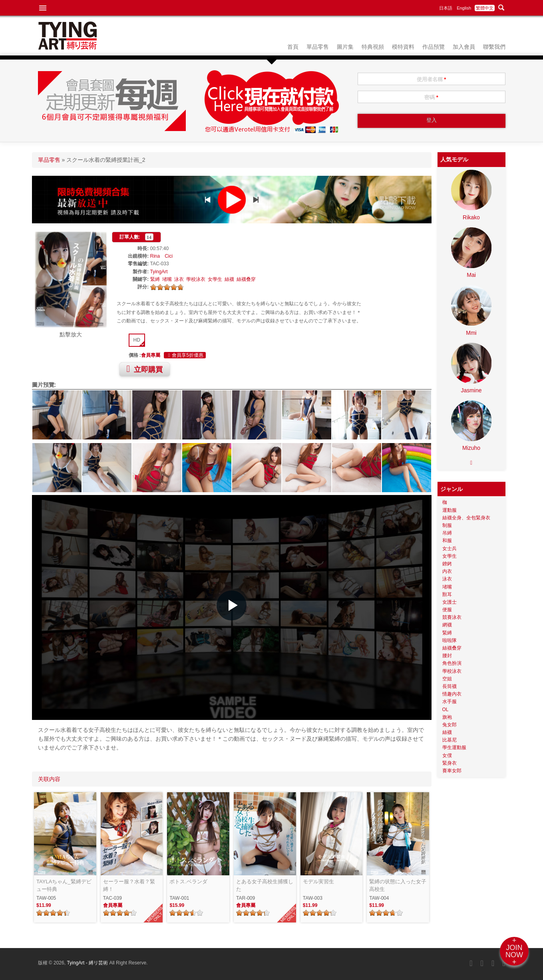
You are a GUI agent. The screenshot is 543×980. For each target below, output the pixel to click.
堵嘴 (167, 279)
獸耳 (447, 594)
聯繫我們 (494, 47)
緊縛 (155, 279)
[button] (232, 605)
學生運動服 (454, 747)
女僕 (447, 755)
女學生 (215, 279)
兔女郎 (450, 725)
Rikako (471, 217)
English (464, 8)
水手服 (450, 702)
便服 (447, 610)
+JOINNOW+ (514, 951)
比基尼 (450, 740)
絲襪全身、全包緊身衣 (466, 518)
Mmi (471, 333)
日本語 (446, 8)
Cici (169, 256)
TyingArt (159, 272)
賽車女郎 (452, 771)
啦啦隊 (450, 640)
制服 (447, 525)
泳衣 (179, 279)
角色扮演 (452, 663)
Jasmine (471, 390)
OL (446, 710)
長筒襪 (450, 686)
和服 (447, 541)
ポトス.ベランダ (188, 882)
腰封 (447, 656)
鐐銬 (447, 564)
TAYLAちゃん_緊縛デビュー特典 (64, 886)
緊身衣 (450, 763)
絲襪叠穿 (246, 279)
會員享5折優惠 (185, 355)
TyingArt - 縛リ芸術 (88, 963)
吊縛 (447, 533)
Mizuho (471, 448)
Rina (155, 256)
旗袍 (447, 717)
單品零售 (318, 47)
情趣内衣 (452, 694)
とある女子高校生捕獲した (265, 886)
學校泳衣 (196, 279)
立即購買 (145, 369)
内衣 (447, 571)
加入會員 (464, 47)
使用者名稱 (432, 79)
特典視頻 (373, 47)
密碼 (431, 97)
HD (137, 340)
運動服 (450, 510)
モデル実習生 (318, 882)
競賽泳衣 (452, 617)
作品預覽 (434, 47)
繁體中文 (485, 8)
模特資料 (403, 47)
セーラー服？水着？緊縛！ (129, 886)
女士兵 (450, 549)
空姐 (447, 679)
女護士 (450, 602)
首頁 (293, 47)
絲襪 (229, 279)
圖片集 (345, 47)
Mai (471, 275)
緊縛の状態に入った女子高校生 (398, 886)
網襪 (447, 625)
